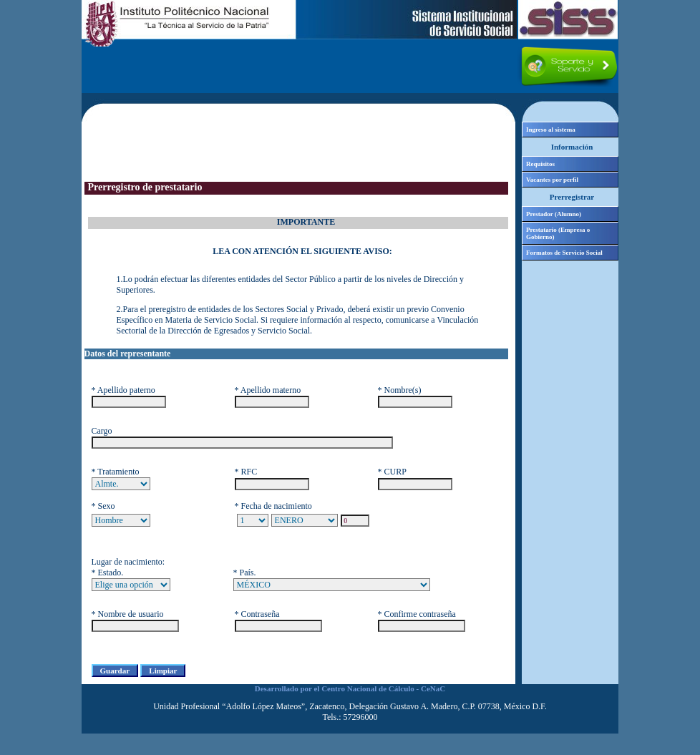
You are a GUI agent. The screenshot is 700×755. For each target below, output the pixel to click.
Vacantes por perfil (552, 180)
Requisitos (540, 164)
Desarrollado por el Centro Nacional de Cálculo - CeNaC (350, 688)
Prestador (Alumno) (554, 214)
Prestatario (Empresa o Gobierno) (558, 233)
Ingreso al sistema (551, 130)
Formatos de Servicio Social (564, 253)
